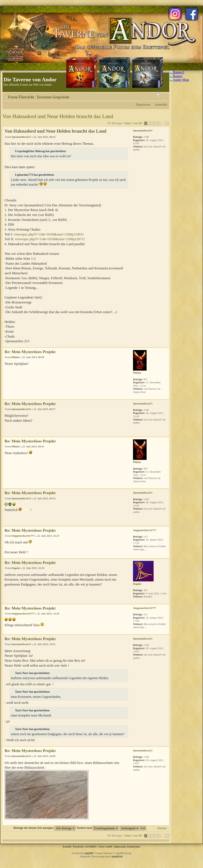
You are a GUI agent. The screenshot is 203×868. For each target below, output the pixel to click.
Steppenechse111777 (23, 536)
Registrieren (143, 104)
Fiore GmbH (105, 847)
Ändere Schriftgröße (164, 96)
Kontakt (67, 847)
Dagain (16, 568)
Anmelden (161, 104)
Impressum (120, 847)
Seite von (133, 123)
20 (167, 123)
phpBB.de (117, 856)
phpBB (89, 853)
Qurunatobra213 (21, 137)
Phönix (16, 357)
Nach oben (166, 345)
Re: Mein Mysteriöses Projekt (30, 352)
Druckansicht (158, 96)
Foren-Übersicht (21, 97)
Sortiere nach (98, 828)
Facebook (78, 847)
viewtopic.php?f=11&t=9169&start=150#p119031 (49, 234)
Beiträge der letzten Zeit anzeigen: (44, 828)
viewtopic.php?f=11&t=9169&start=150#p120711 (50, 239)
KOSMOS (91, 847)
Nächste (162, 828)
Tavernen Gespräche (53, 97)
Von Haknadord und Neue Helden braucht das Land (58, 116)
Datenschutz (134, 847)
